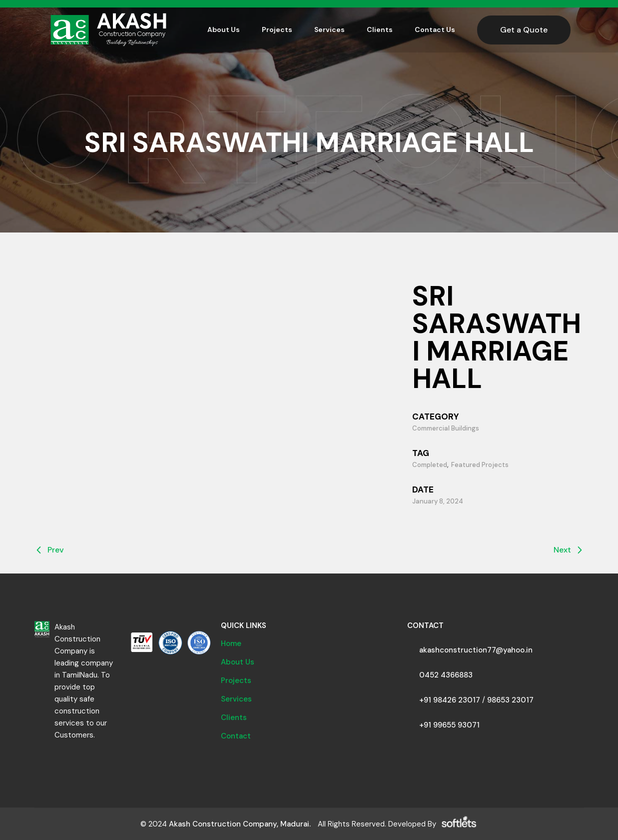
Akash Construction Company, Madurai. (240, 824)
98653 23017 (510, 700)
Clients (234, 717)
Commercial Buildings (446, 428)
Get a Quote (524, 30)
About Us (238, 662)
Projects (236, 680)
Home (231, 643)
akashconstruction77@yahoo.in (476, 650)
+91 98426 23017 (450, 700)
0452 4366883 (446, 675)
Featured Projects (480, 465)
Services (236, 699)
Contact (236, 736)
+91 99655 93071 (449, 725)
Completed (430, 465)
